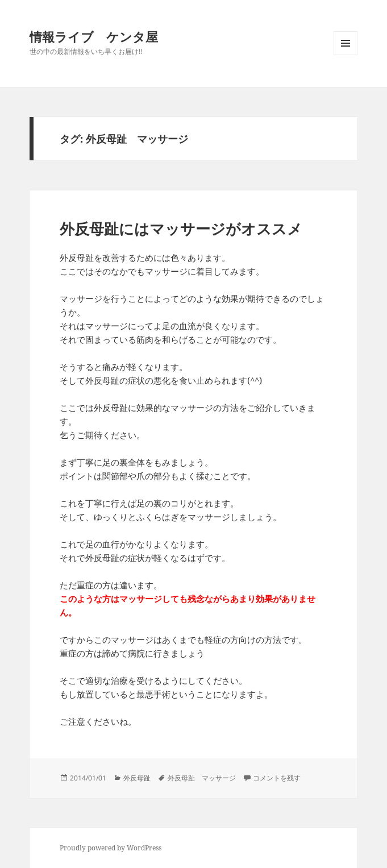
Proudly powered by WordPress (111, 848)
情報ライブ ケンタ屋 (94, 36)
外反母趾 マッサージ (202, 778)
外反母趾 (137, 778)
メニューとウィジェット (346, 55)
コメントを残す (277, 778)
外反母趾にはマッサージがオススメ (181, 229)
